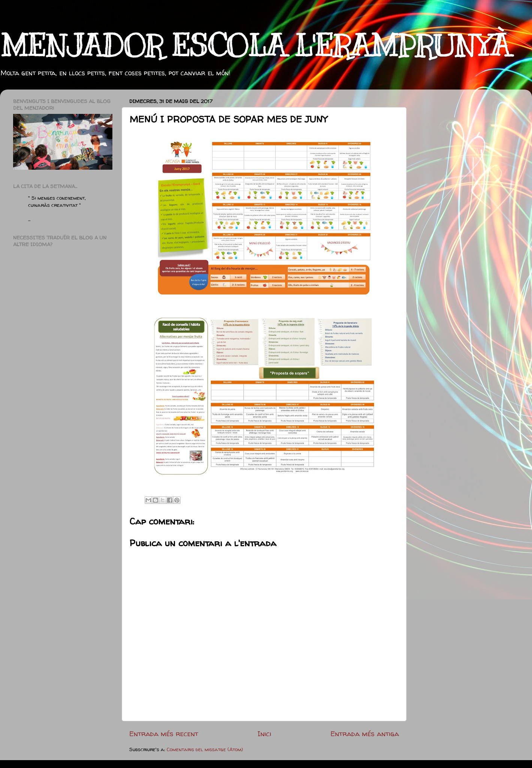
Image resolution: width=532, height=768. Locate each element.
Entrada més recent (164, 734)
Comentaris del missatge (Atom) (205, 749)
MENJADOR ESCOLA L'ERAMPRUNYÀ (255, 46)
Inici (264, 734)
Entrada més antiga (365, 734)
